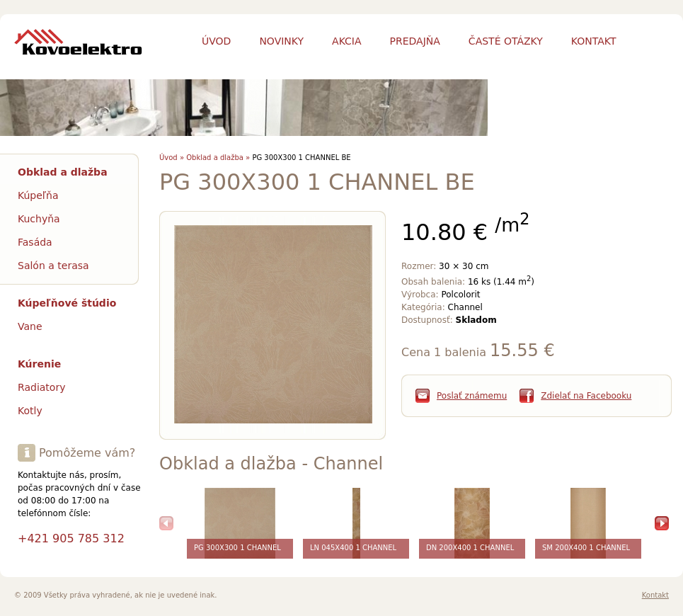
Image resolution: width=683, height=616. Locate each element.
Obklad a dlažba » (218, 158)
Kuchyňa (39, 219)
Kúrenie (39, 364)
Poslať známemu (472, 396)
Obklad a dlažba (63, 172)
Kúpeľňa (38, 195)
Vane (30, 326)
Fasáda (35, 242)
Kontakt (655, 595)
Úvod (216, 41)
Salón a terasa (53, 266)
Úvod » (172, 158)
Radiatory (41, 387)
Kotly (30, 411)
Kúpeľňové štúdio (67, 303)
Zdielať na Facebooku (586, 396)
